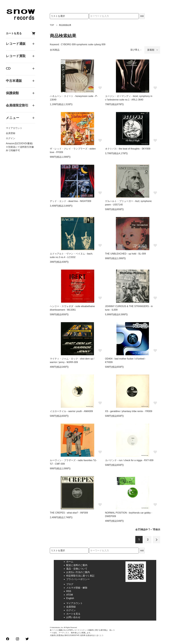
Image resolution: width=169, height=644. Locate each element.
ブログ (70, 584)
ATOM (70, 595)
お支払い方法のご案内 (78, 572)
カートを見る (21, 33)
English (70, 598)
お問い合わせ (73, 617)
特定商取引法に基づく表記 (80, 576)
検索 (142, 16)
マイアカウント (14, 128)
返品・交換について (77, 569)
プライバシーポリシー (78, 579)
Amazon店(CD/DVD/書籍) (19, 143)
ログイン (11, 138)
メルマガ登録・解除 (77, 588)
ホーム (70, 562)
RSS (69, 591)
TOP (52, 25)
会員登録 (11, 133)
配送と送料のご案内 (77, 565)
